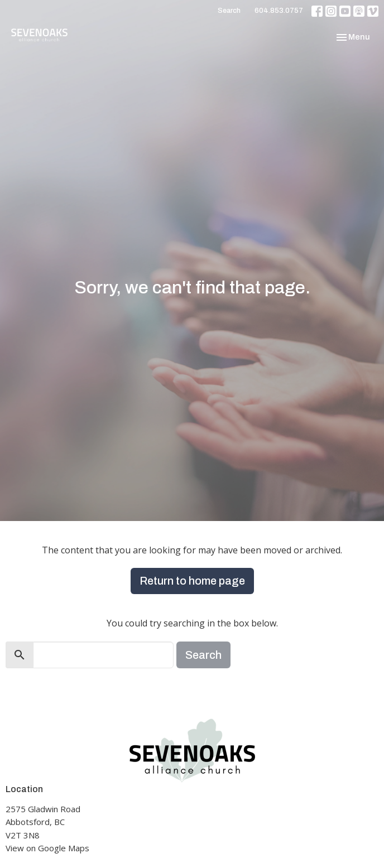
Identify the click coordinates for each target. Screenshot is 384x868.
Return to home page (192, 581)
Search (229, 11)
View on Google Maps (47, 848)
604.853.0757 (279, 11)
